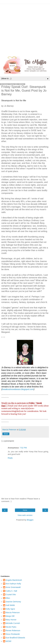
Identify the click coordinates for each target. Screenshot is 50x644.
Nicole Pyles (11, 627)
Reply (10, 458)
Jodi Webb (10, 605)
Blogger (30, 520)
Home (25, 510)
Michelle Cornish (13, 623)
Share (6, 434)
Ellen (8, 598)
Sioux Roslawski (13, 634)
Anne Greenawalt (13, 587)
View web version (25, 515)
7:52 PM (23, 448)
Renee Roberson (13, 631)
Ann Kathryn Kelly (13, 584)
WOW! (9, 641)
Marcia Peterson (13, 613)
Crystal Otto (11, 595)
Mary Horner (11, 620)
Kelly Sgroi (10, 609)
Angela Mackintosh (14, 580)
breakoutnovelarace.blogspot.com (18, 389)
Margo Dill (10, 616)
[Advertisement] (25, 29)
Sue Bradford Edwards (15, 638)
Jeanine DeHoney (13, 602)
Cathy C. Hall (11, 591)
